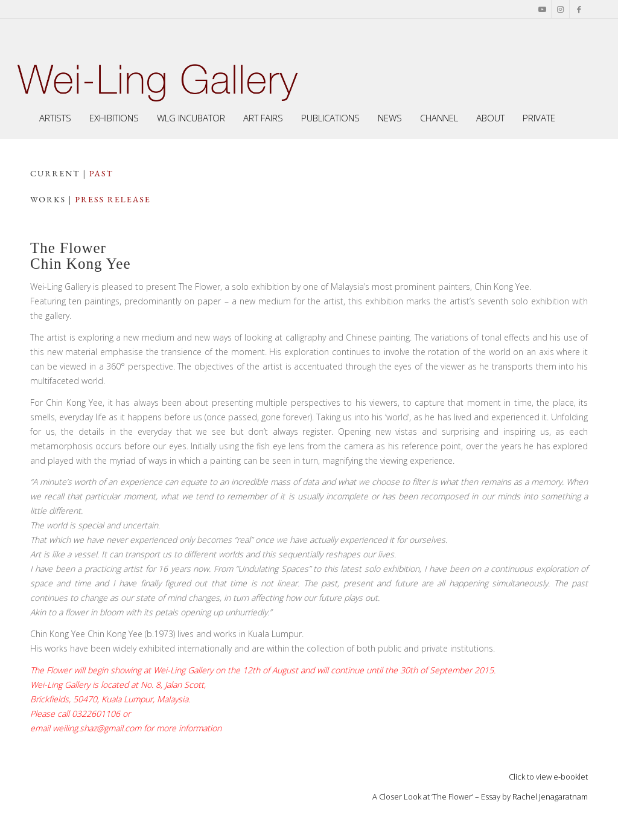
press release (113, 199)
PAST (101, 173)
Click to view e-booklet (548, 777)
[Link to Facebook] (579, 9)
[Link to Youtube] (542, 9)
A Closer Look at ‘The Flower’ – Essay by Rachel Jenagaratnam (480, 797)
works (48, 199)
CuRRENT (55, 173)
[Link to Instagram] (560, 9)
